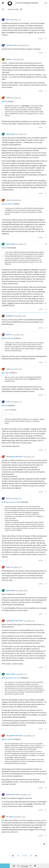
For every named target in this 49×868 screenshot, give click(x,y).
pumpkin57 (10, 316)
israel (8, 98)
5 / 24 (24, 856)
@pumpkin (6, 373)
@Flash (4, 101)
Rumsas (9, 335)
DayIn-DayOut (11, 134)
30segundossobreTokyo (14, 457)
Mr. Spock (10, 817)
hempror (9, 59)
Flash (8, 20)
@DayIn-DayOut (8, 204)
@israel (4, 248)
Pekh (8, 567)
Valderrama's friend (12, 795)
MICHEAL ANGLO (12, 45)
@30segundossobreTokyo (11, 502)
